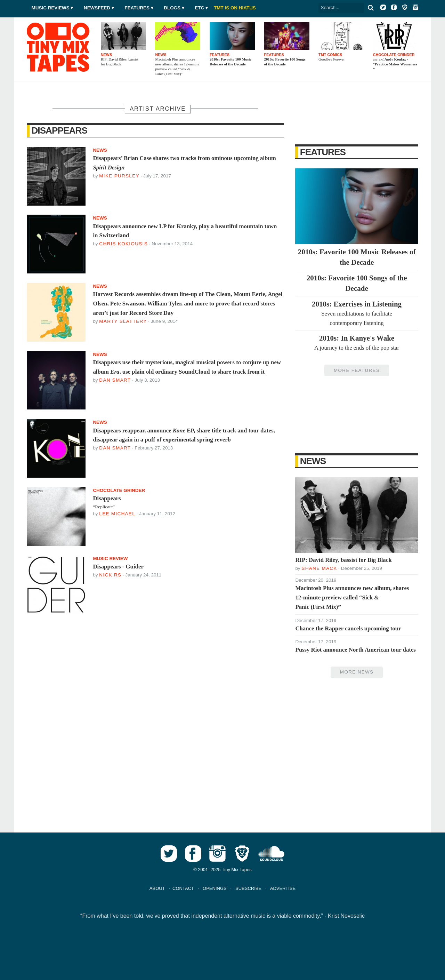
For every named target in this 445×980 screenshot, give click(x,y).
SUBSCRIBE (248, 888)
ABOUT (157, 888)
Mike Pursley (119, 176)
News (313, 461)
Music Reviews (51, 8)
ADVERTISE (283, 888)
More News (357, 672)
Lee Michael (117, 514)
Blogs (172, 8)
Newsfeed (97, 8)
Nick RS (110, 575)
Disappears (59, 130)
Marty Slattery (123, 321)
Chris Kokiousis (123, 244)
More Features (357, 370)
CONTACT (183, 888)
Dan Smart (115, 380)
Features (137, 8)
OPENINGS (215, 888)
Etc (199, 8)
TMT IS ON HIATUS (235, 8)
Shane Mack (319, 568)
